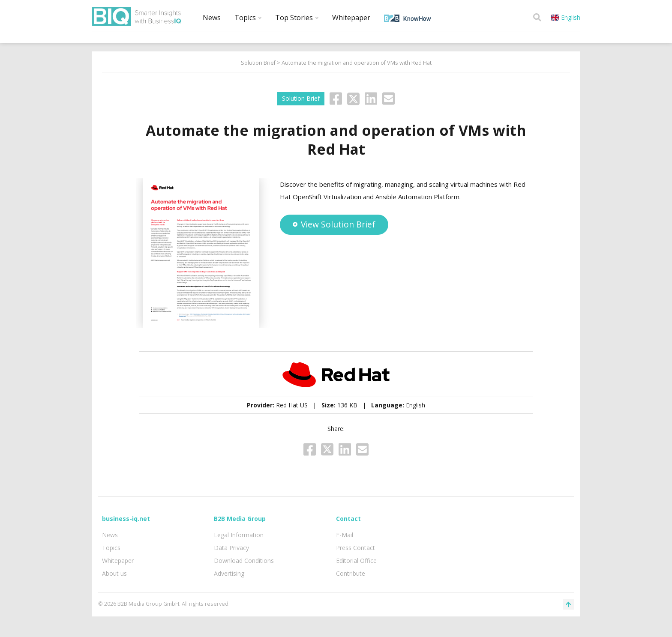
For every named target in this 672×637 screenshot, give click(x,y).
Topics (248, 18)
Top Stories (297, 18)
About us (114, 573)
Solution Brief (258, 63)
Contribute (351, 573)
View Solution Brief (334, 224)
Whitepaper (351, 18)
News (212, 18)
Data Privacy (231, 548)
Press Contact (355, 548)
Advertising (229, 573)
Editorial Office (356, 561)
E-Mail (345, 535)
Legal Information (239, 535)
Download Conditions (244, 561)
